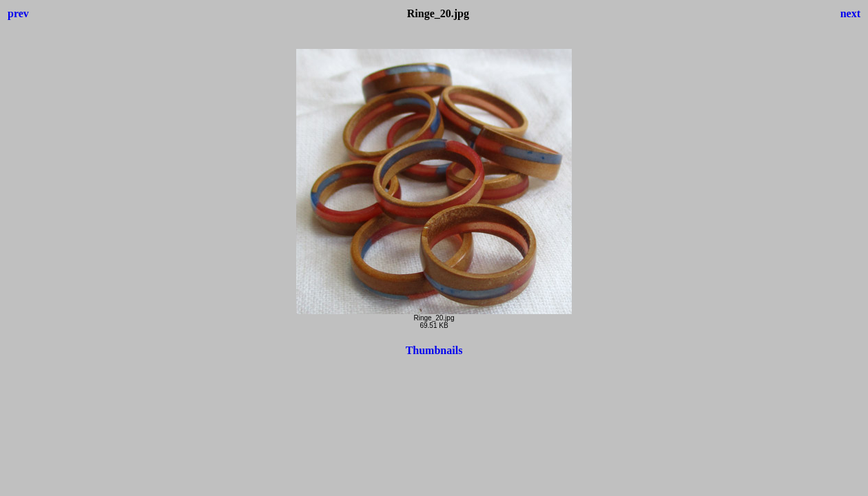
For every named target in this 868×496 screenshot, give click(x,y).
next (850, 13)
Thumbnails (434, 350)
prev (18, 13)
